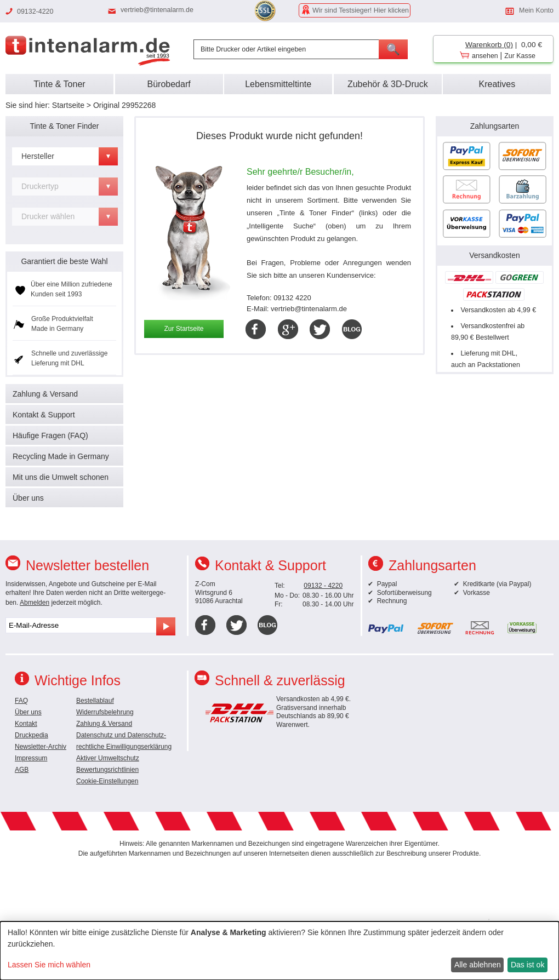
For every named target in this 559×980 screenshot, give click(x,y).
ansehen (485, 56)
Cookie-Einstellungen (107, 781)
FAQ (21, 701)
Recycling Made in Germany (61, 456)
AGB (22, 770)
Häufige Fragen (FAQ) (50, 435)
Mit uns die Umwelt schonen (61, 477)
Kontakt (26, 724)
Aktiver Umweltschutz (108, 758)
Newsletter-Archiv (41, 747)
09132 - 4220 (323, 586)
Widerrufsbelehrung (105, 712)
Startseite (68, 105)
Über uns (28, 498)
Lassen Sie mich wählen (49, 965)
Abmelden (35, 603)
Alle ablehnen (478, 965)
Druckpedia (32, 735)
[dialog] (279, 951)
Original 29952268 (124, 105)
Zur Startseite (184, 329)
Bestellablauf (95, 701)
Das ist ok (527, 965)
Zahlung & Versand (45, 394)
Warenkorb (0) (489, 45)
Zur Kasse (520, 56)
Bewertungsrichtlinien (107, 770)
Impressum (31, 758)
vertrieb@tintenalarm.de (157, 10)
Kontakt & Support (44, 415)
